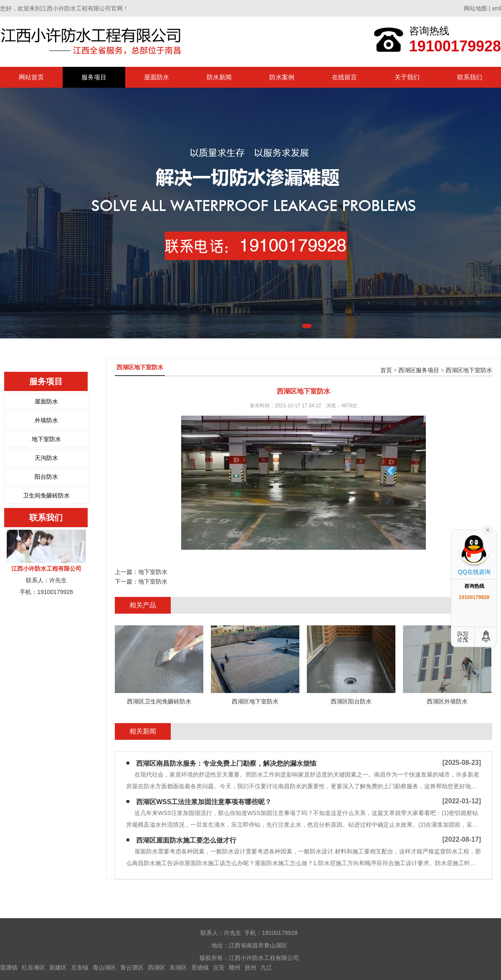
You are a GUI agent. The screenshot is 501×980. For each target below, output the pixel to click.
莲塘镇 (9, 967)
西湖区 (157, 967)
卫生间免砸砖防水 (46, 495)
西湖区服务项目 (419, 370)
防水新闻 (219, 77)
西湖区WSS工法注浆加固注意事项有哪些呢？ (204, 802)
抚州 (250, 967)
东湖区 (178, 967)
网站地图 (476, 8)
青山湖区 (104, 967)
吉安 (219, 967)
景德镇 (200, 967)
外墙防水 (46, 420)
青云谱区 (132, 967)
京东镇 (80, 967)
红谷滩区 (33, 967)
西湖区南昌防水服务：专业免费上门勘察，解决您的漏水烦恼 (226, 763)
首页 (386, 370)
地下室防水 (46, 439)
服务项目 (94, 77)
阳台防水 (46, 477)
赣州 (235, 967)
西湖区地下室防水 (469, 370)
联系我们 (470, 77)
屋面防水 (157, 77)
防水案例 (282, 77)
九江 (266, 967)
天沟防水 (46, 458)
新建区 (58, 967)
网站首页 (31, 77)
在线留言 (344, 77)
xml (496, 8)
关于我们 (407, 77)
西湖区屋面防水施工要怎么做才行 (186, 840)
